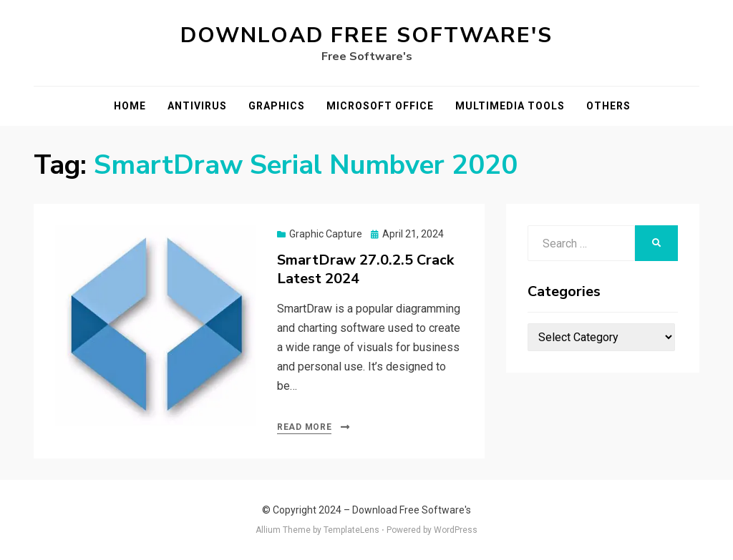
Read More (304, 427)
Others (608, 106)
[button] (155, 325)
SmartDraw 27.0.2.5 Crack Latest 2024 (365, 269)
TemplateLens (351, 530)
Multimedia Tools (510, 106)
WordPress (456, 530)
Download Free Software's (366, 35)
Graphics (277, 106)
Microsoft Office (380, 106)
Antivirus (197, 106)
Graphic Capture (326, 234)
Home (130, 106)
